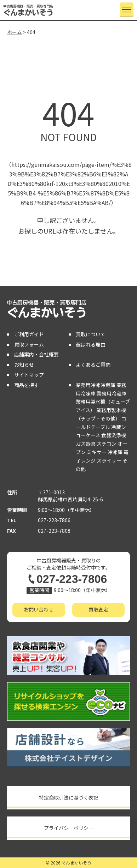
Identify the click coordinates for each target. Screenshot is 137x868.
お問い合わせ (39, 609)
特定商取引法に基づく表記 (69, 797)
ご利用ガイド (29, 334)
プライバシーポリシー (69, 828)
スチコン (107, 444)
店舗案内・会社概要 (36, 354)
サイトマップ (29, 375)
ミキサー (97, 452)
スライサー (109, 460)
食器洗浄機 (114, 435)
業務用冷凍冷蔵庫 (96, 385)
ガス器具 (86, 444)
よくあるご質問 (93, 364)
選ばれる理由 (91, 344)
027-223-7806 (54, 520)
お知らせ (24, 364)
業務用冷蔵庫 (112, 393)
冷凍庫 (115, 452)
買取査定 (98, 609)
